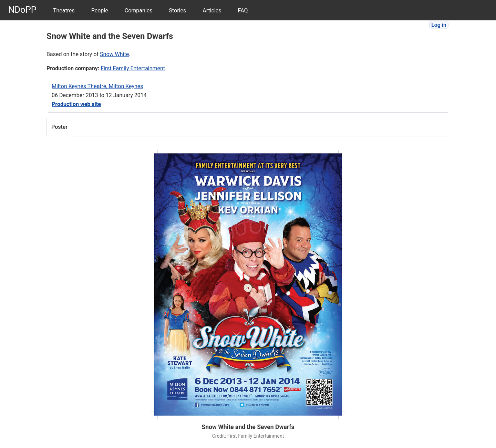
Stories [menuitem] (177, 11)
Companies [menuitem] (139, 11)
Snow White (114, 54)
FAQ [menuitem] (243, 11)
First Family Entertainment (133, 68)
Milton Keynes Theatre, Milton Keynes (97, 86)
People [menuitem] (100, 11)
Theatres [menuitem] (64, 11)
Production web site (76, 104)
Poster (59, 127)
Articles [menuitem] (212, 11)
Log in (439, 25)
